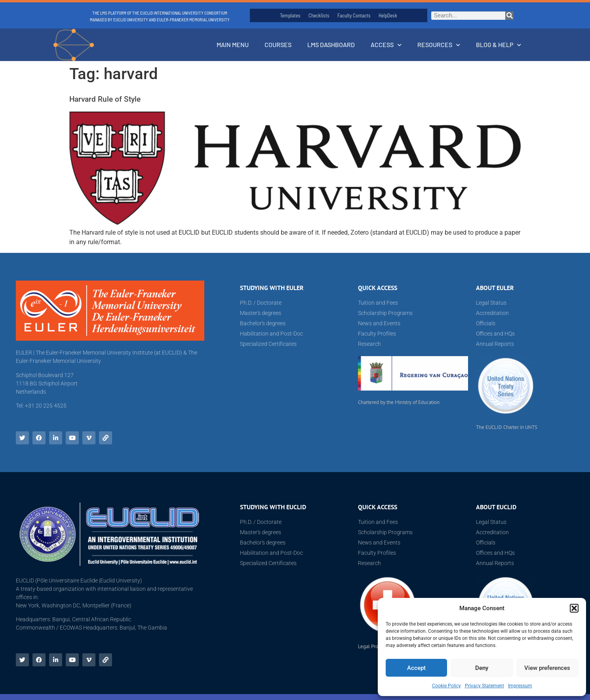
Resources (439, 45)
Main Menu (233, 45)
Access (386, 45)
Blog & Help (499, 45)
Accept (416, 668)
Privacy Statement (484, 686)
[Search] (509, 16)
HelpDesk (388, 15)
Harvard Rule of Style (105, 99)
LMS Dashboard (331, 45)
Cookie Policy (446, 686)
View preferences (547, 668)
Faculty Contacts (354, 15)
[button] (574, 608)
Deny (482, 668)
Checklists (319, 15)
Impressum (520, 686)
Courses (278, 45)
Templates (290, 15)
